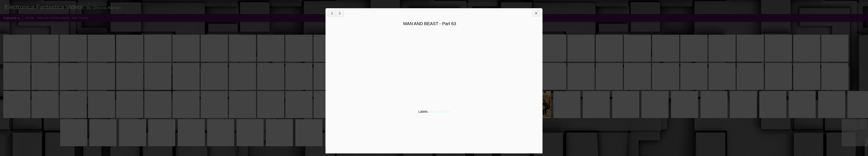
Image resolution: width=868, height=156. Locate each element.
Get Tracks (80, 18)
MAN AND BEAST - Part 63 (430, 24)
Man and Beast (439, 112)
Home (30, 18)
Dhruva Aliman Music (53, 18)
